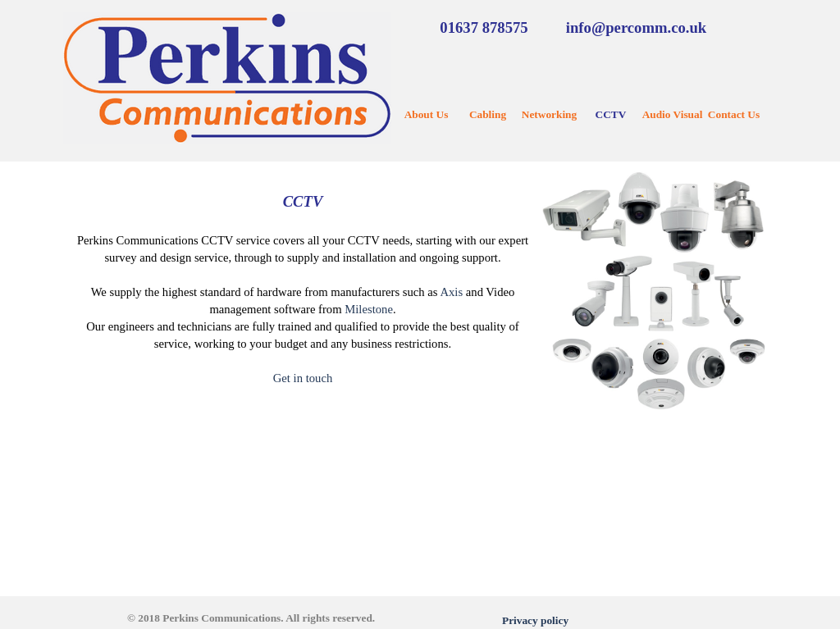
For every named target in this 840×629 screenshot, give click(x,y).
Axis (451, 292)
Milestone (369, 309)
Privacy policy (535, 620)
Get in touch (303, 378)
